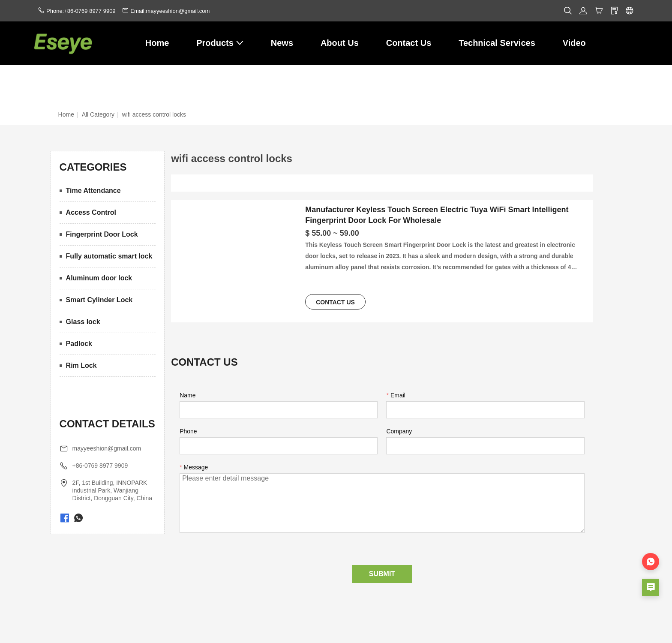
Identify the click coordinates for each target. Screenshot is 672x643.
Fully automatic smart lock (109, 256)
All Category (98, 114)
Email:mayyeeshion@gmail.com (170, 11)
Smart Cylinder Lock (99, 300)
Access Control (91, 212)
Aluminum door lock (99, 278)
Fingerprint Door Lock (102, 234)
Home (66, 114)
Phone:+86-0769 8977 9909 (81, 11)
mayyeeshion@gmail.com (107, 448)
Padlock (79, 344)
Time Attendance (93, 191)
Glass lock (83, 322)
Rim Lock (81, 365)
